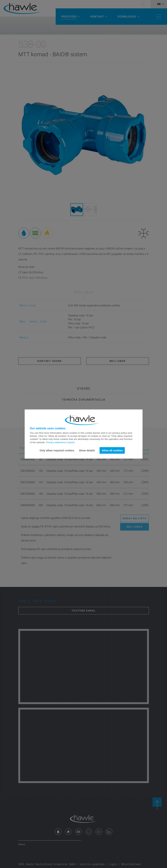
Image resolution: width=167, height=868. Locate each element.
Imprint (71, 442)
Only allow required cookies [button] (57, 450)
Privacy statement (56, 442)
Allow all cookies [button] (112, 450)
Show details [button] (87, 450)
